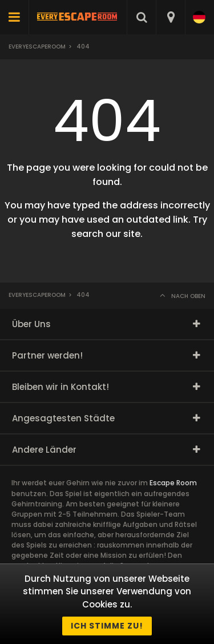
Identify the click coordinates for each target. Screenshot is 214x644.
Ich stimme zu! (107, 626)
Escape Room (173, 483)
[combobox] (170, 17)
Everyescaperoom (37, 47)
